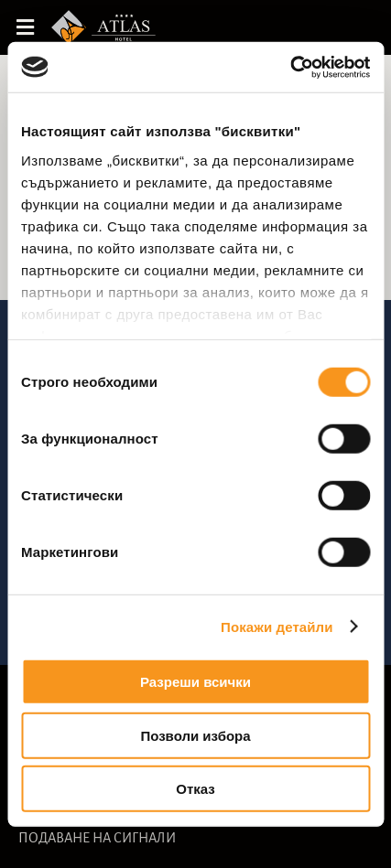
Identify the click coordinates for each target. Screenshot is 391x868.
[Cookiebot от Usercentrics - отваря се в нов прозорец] (290, 67)
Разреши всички (195, 682)
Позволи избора (195, 735)
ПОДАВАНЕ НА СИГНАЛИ (97, 838)
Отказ (195, 789)
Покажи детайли (277, 626)
